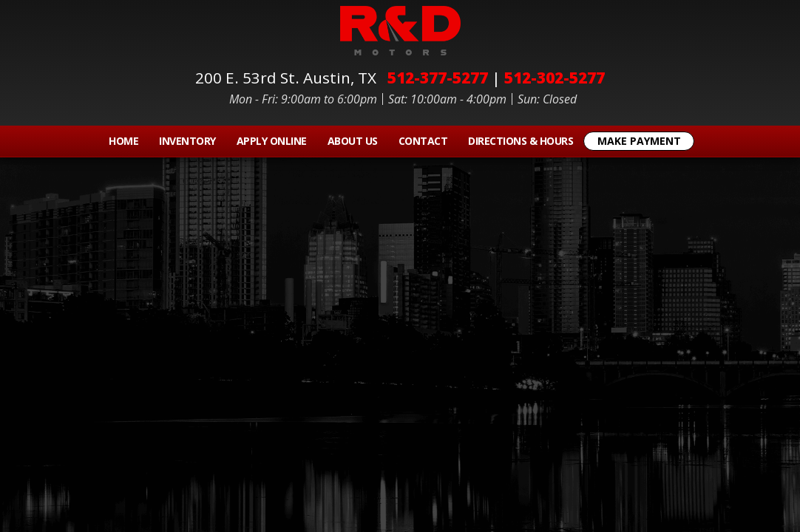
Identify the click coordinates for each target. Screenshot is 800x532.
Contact (423, 141)
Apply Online (272, 141)
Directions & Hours (521, 141)
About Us (353, 141)
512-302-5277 (555, 78)
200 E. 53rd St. (289, 78)
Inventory (187, 141)
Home (123, 141)
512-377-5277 (438, 78)
